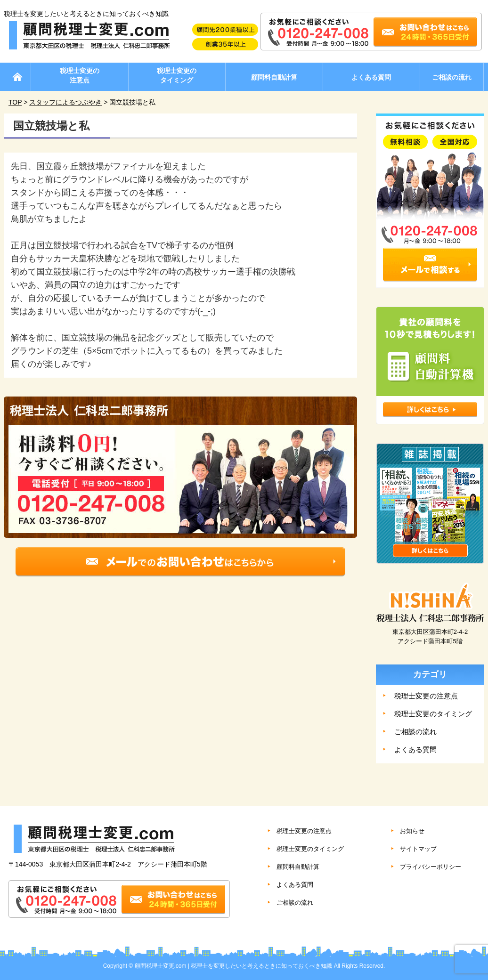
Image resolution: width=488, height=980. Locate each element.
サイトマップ (418, 849)
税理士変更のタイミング (177, 75)
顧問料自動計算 (274, 77)
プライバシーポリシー (431, 867)
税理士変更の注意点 (80, 75)
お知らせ (412, 831)
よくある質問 (371, 77)
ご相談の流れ (452, 77)
